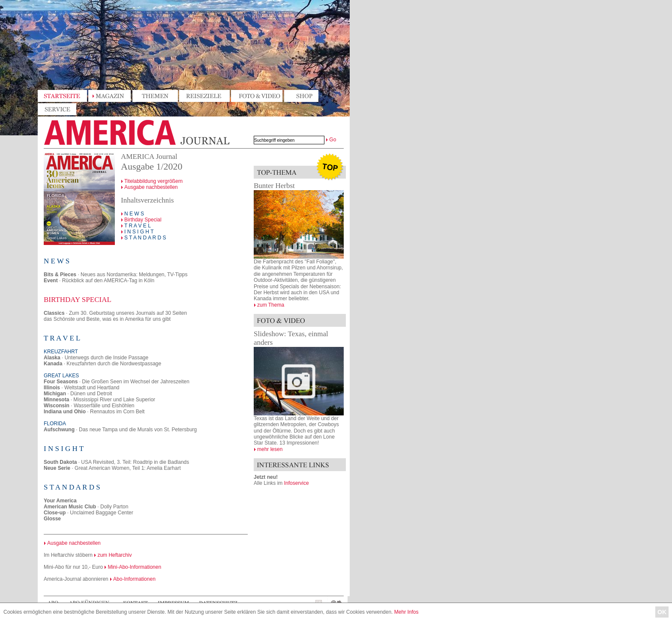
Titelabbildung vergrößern (154, 181)
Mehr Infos (406, 612)
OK (662, 612)
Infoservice (297, 483)
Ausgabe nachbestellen (151, 187)
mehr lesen (270, 449)
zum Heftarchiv (114, 555)
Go (333, 140)
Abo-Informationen (134, 579)
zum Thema (271, 305)
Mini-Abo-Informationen (134, 567)
